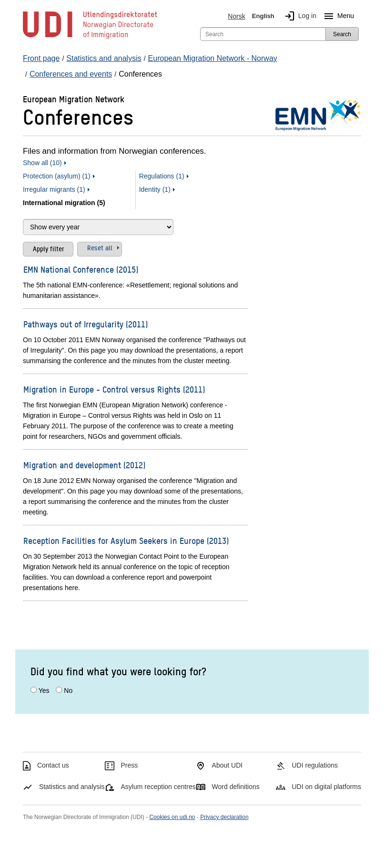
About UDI (227, 765)
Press (130, 765)
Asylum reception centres (158, 787)
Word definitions (236, 787)
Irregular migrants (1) (54, 189)
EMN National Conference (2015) (81, 269)
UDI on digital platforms (326, 787)
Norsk (237, 16)
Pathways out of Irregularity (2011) (86, 324)
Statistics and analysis (72, 787)
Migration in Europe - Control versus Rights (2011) (114, 389)
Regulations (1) (162, 176)
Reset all (100, 247)
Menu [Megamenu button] (337, 16)
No (68, 690)
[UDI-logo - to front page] (90, 38)
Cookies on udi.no (172, 817)
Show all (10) (42, 163)
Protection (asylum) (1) (57, 176)
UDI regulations (315, 765)
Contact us (53, 765)
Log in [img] (299, 16)
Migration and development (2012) (84, 465)
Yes (44, 690)
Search (342, 34)
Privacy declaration (224, 817)
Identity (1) (155, 189)
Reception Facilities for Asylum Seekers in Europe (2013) (126, 540)
